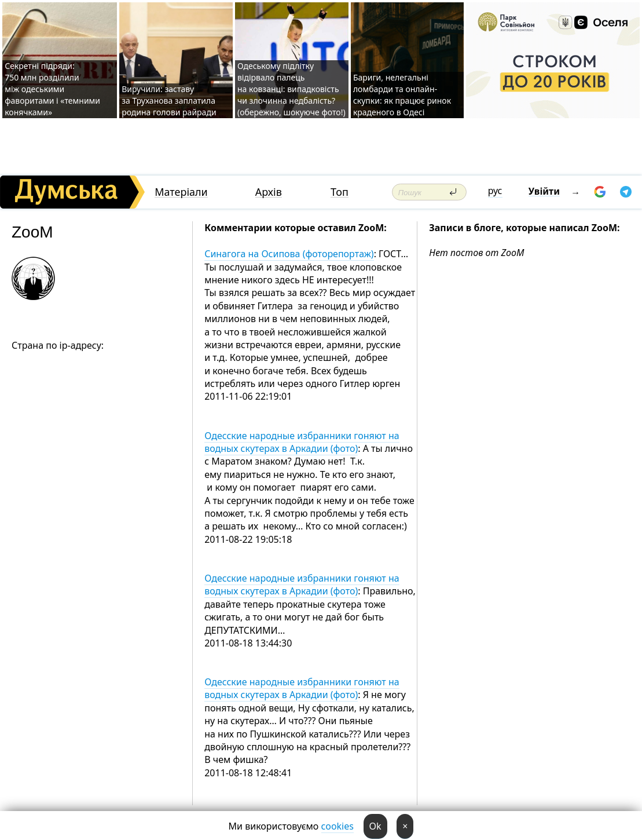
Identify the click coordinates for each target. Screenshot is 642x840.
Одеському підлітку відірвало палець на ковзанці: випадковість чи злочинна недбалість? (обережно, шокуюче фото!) (291, 89)
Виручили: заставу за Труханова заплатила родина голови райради (169, 101)
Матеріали (181, 192)
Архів (269, 192)
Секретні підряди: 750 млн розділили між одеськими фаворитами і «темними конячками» (52, 89)
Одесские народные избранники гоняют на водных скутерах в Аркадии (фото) (302, 442)
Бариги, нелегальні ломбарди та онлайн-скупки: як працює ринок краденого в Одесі (402, 95)
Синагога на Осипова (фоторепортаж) (289, 254)
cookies (337, 826)
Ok (375, 826)
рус (495, 191)
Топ (340, 192)
